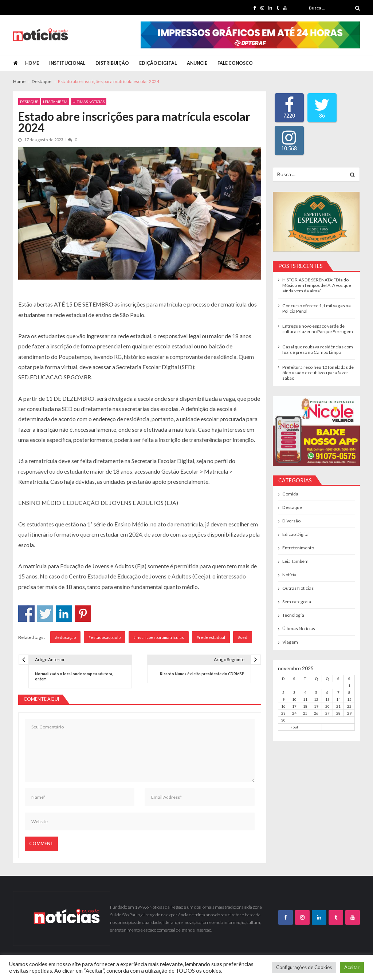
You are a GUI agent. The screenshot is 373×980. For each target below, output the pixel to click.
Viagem (290, 642)
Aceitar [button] (352, 967)
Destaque (29, 102)
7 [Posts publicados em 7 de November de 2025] (338, 692)
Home (32, 63)
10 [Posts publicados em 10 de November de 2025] (294, 699)
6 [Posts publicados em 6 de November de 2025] (327, 692)
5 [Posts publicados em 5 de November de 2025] (316, 692)
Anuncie (197, 63)
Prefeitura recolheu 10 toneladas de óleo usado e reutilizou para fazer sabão (318, 373)
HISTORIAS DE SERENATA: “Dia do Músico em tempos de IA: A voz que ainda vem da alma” (317, 285)
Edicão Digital (296, 534)
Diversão (291, 521)
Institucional (67, 63)
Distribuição (112, 63)
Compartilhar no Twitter (45, 614)
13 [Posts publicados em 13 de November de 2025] (327, 699)
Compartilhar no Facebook (26, 614)
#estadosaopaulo (105, 637)
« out (294, 727)
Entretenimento (298, 548)
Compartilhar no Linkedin (64, 614)
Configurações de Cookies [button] (304, 967)
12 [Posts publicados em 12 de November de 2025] (316, 699)
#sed (243, 637)
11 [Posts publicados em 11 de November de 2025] (305, 699)
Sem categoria (297, 602)
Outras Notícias (298, 588)
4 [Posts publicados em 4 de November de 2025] (305, 692)
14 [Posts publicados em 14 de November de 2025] (338, 699)
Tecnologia (293, 615)
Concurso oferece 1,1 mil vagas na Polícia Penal (317, 308)
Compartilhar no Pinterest (83, 614)
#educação (65, 637)
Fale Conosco (235, 63)
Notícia (289, 575)
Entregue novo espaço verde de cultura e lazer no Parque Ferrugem (318, 329)
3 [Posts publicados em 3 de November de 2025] (294, 692)
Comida (290, 494)
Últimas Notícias (89, 102)
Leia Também (55, 102)
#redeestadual (211, 637)
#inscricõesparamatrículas (159, 637)
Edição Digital (158, 63)
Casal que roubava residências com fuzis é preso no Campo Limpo (318, 349)
